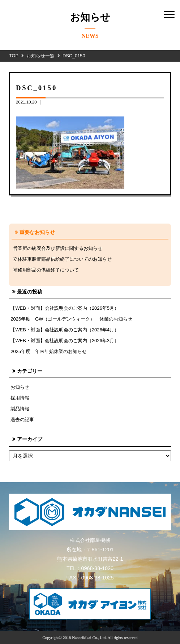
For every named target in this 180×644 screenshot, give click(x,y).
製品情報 (20, 409)
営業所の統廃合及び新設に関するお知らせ (58, 248)
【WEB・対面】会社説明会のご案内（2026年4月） (65, 330)
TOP (14, 56)
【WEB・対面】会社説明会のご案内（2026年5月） (65, 308)
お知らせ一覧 (40, 56)
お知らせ (20, 387)
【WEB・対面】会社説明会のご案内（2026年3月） (65, 341)
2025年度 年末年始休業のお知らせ (49, 351)
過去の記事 (22, 420)
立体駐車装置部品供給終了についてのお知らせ (62, 259)
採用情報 (20, 398)
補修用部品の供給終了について (46, 270)
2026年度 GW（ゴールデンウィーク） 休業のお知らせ (71, 319)
